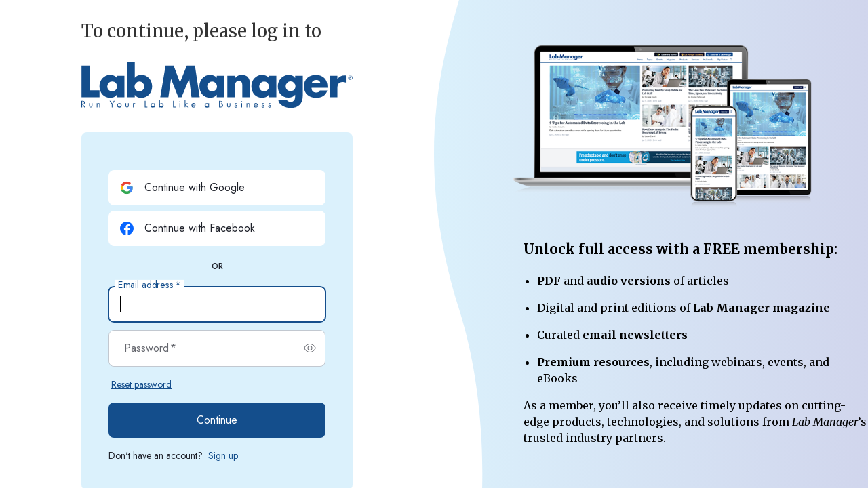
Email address (149, 285)
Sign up (223, 455)
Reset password (141, 384)
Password (150, 348)
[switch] (310, 348)
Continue (217, 420)
